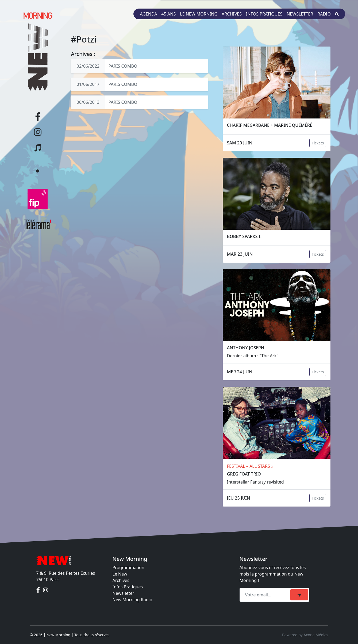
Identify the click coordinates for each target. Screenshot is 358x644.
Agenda (148, 14)
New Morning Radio (132, 600)
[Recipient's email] (266, 595)
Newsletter (300, 14)
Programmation (128, 568)
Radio (324, 14)
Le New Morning (199, 14)
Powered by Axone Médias (305, 635)
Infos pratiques (264, 14)
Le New (120, 574)
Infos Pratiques (128, 587)
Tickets (318, 143)
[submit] (299, 595)
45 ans (169, 14)
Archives (232, 14)
